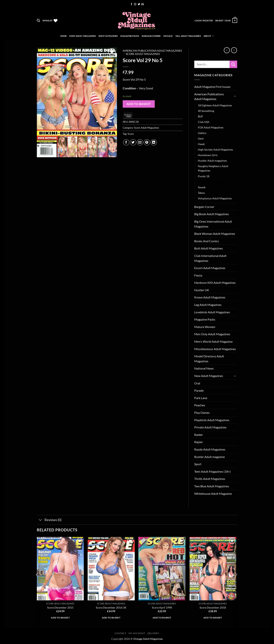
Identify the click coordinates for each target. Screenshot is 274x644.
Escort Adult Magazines (210, 268)
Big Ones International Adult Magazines (213, 224)
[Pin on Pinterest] (147, 142)
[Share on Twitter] (133, 142)
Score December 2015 (60, 608)
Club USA (204, 122)
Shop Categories (108, 36)
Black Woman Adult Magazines (215, 234)
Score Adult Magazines (143, 54)
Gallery (202, 133)
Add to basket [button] (60, 618)
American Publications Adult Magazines (152, 51)
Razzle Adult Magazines (210, 449)
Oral (197, 383)
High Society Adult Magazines (215, 150)
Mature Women (205, 327)
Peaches (200, 405)
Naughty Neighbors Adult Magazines (213, 168)
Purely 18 (204, 176)
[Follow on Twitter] (139, 4)
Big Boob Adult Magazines (212, 214)
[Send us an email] (143, 4)
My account (137, 633)
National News (204, 368)
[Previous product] (234, 50)
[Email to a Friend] (140, 142)
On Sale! (168, 36)
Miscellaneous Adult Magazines (215, 349)
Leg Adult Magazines (208, 305)
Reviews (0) (49, 520)
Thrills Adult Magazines (210, 479)
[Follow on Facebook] (131, 4)
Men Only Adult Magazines (212, 334)
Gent (201, 138)
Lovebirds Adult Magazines (212, 312)
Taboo (201, 193)
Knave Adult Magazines (210, 297)
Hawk (201, 144)
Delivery (153, 633)
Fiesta (198, 275)
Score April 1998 (162, 608)
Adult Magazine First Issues (212, 87)
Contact (120, 633)
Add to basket (139, 104)
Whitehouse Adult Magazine (213, 494)
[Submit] (233, 64)
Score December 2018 (213, 608)
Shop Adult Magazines (82, 36)
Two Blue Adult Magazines (212, 486)
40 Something (206, 111)
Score (131, 134)
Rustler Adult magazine (210, 457)
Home (64, 36)
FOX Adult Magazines (211, 127)
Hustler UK (202, 290)
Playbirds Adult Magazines (212, 420)
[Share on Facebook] (126, 142)
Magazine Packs (130, 36)
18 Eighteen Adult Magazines (215, 105)
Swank (202, 187)
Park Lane (201, 398)
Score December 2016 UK (111, 608)
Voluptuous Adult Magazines (215, 198)
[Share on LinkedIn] (154, 142)
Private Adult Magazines (210, 427)
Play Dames (202, 413)
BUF (200, 116)
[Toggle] (235, 96)
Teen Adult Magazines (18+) (212, 471)
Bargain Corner (151, 36)
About (209, 36)
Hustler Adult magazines (212, 161)
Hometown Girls (208, 155)
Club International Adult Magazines (210, 258)
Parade (199, 390)
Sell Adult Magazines (188, 36)
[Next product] (227, 50)
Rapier (199, 442)
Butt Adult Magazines (209, 248)
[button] (38, 20)
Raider (199, 435)
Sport (198, 464)
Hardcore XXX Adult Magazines (215, 283)
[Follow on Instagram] (135, 4)
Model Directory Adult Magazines (209, 359)
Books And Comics (207, 241)
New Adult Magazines (209, 376)
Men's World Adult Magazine (213, 341)
